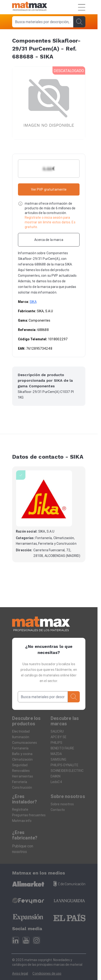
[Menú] (82, 7)
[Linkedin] (16, 940)
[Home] (30, 7)
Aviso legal (20, 973)
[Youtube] (26, 940)
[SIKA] (44, 498)
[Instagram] (37, 940)
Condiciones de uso (47, 973)
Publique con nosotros (23, 849)
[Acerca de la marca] (49, 240)
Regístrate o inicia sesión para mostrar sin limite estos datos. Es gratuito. (50, 222)
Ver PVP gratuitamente (49, 189)
